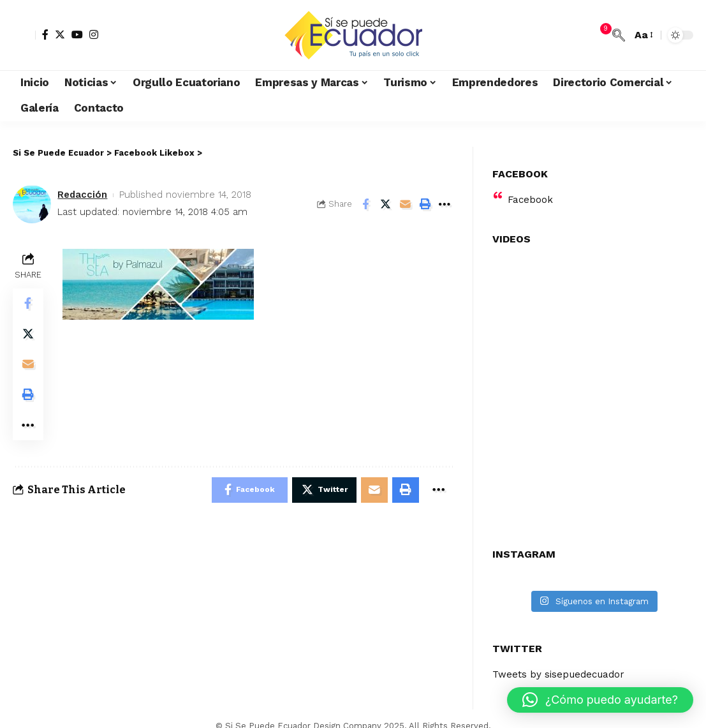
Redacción (83, 195)
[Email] (405, 204)
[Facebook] (45, 34)
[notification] (599, 35)
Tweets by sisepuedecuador (561, 653)
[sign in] (24, 35)
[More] (445, 204)
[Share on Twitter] (385, 204)
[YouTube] (77, 34)
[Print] (425, 204)
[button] (600, 700)
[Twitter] (60, 34)
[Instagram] (94, 34)
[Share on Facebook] (365, 204)
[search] (619, 35)
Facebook (531, 178)
